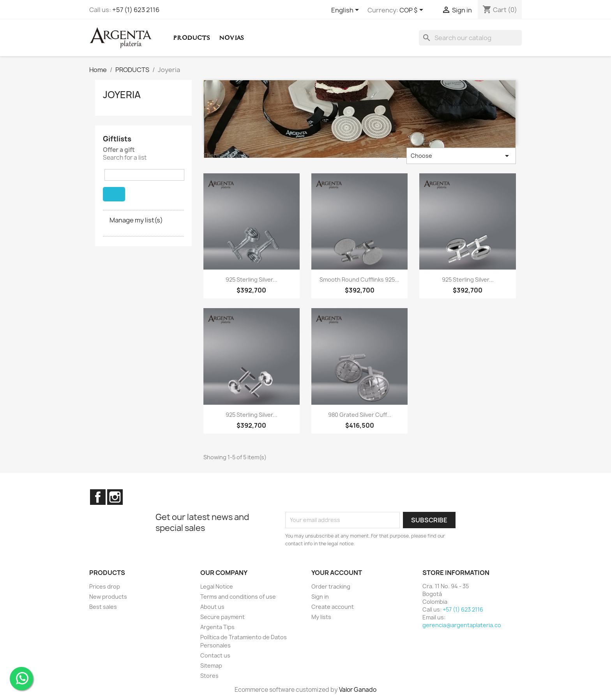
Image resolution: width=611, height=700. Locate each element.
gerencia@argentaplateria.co (462, 625)
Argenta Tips (217, 627)
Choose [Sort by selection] (461, 156)
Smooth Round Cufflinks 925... (359, 279)
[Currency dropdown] (413, 11)
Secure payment (223, 617)
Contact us (215, 655)
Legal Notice (217, 586)
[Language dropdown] (346, 11)
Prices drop (105, 586)
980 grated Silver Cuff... (360, 415)
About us (212, 607)
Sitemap (211, 666)
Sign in (320, 597)
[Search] (470, 38)
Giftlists (117, 139)
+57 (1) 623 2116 (136, 10)
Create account (333, 607)
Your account (337, 573)
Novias (231, 38)
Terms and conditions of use (238, 597)
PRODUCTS (192, 38)
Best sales (103, 607)
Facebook (98, 497)
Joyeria (122, 95)
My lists (321, 617)
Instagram (115, 497)
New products (108, 597)
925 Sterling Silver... (252, 279)
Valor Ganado (358, 690)
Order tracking (331, 586)
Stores (209, 676)
